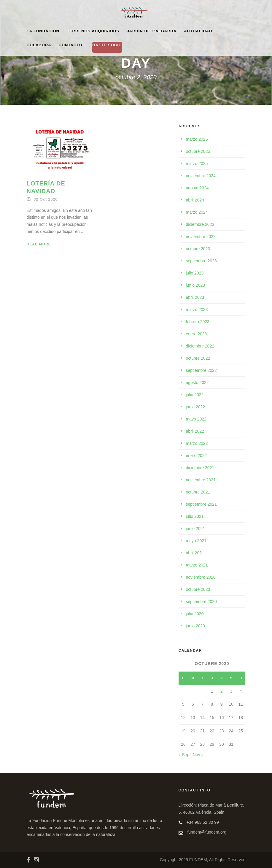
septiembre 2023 (201, 261)
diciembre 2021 (200, 468)
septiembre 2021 (201, 504)
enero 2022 (197, 456)
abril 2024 (195, 200)
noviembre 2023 (201, 237)
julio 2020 (195, 614)
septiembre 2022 (201, 370)
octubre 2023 (198, 249)
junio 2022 (196, 407)
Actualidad (198, 31)
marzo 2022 (197, 443)
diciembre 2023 (200, 224)
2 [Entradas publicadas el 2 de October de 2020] (222, 691)
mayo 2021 (196, 541)
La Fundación (43, 31)
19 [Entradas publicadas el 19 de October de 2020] (183, 731)
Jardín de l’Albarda (152, 31)
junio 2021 (196, 529)
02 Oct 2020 (46, 199)
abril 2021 (195, 553)
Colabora (39, 45)
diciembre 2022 (200, 346)
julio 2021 (195, 516)
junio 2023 (196, 285)
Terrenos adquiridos (93, 31)
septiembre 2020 (201, 602)
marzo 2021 (197, 565)
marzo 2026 (197, 139)
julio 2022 (195, 395)
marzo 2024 (197, 212)
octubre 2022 (198, 358)
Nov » (198, 755)
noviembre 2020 (201, 577)
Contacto (71, 45)
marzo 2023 (197, 310)
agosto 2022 (197, 383)
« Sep (184, 755)
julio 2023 (195, 273)
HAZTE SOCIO (107, 45)
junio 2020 (196, 626)
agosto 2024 (197, 188)
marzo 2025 (197, 164)
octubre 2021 (198, 492)
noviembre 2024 (201, 176)
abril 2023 (195, 297)
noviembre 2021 (201, 480)
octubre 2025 (198, 151)
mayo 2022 (196, 419)
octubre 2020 (198, 589)
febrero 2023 (198, 322)
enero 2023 (197, 334)
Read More (39, 244)
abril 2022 (195, 431)
